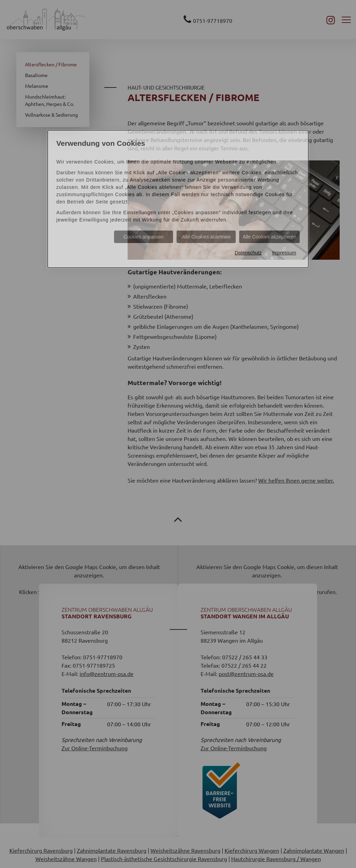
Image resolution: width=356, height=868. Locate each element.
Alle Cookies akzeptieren (269, 237)
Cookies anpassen (143, 237)
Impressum (284, 253)
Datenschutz (248, 253)
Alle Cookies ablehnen (206, 237)
